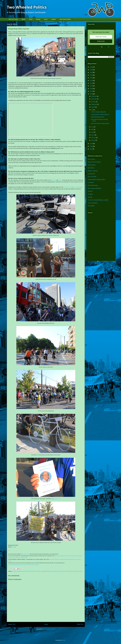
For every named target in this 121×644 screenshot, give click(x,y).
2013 (91, 149)
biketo (34, 571)
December (94, 96)
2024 (91, 73)
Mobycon (90, 191)
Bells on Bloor (91, 159)
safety (75, 571)
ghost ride (58, 571)
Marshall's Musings (93, 185)
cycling (43, 571)
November (94, 99)
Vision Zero (80, 571)
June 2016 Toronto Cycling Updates (100, 124)
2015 (91, 144)
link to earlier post (77, 187)
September (94, 104)
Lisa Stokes (91, 183)
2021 (91, 81)
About (31, 19)
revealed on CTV (57, 499)
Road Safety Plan (68, 187)
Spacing (90, 197)
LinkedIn (54, 19)
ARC (30, 571)
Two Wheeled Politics (27, 7)
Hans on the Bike (92, 177)
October (94, 102)
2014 (91, 146)
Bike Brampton (92, 165)
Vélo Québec (91, 206)
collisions (38, 571)
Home (46, 624)
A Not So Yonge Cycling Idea (98, 112)
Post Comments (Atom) (49, 629)
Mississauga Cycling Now (94, 188)
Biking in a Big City (93, 171)
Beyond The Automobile (94, 162)
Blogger (64, 640)
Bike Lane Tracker (13, 19)
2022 (91, 78)
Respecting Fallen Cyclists (98, 117)
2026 (91, 67)
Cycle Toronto (91, 174)
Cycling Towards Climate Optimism (100, 115)
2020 (91, 83)
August (93, 107)
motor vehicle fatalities (67, 571)
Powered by (101, 47)
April (93, 132)
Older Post (80, 624)
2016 (91, 94)
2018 (91, 89)
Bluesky (38, 19)
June (93, 127)
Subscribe (101, 41)
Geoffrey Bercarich (50, 571)
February (94, 138)
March (93, 135)
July (92, 110)
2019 (91, 86)
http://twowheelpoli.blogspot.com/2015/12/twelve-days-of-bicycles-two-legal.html (23, 565)
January (93, 140)
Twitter (60, 180)
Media (24, 19)
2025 (91, 70)
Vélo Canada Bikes (93, 203)
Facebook (54, 180)
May (93, 130)
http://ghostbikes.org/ (25, 554)
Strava (46, 19)
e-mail (13, 547)
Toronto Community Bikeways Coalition (98, 200)
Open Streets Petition (65, 19)
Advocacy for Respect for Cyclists (20, 571)
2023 (91, 75)
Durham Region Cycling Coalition (96, 180)
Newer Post (12, 624)
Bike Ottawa (91, 168)
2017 (91, 91)
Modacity (90, 194)
